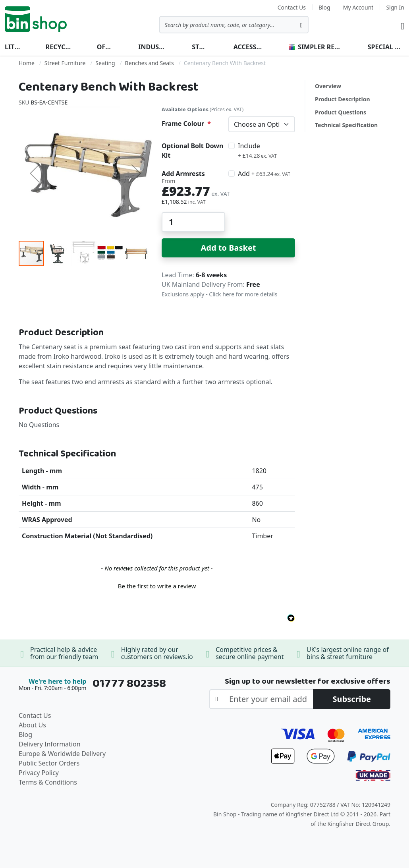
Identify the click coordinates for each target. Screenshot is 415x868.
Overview (328, 86)
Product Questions (341, 112)
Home (27, 63)
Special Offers (386, 47)
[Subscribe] (352, 699)
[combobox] (234, 25)
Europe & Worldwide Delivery (62, 754)
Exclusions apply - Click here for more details (219, 294)
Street (200, 47)
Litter (13, 47)
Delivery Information (50, 744)
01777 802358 (129, 683)
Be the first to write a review (157, 586)
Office (105, 47)
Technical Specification (346, 125)
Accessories (249, 47)
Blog (324, 7)
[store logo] (36, 19)
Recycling (59, 47)
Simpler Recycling (316, 47)
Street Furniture (65, 63)
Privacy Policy (39, 773)
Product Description (343, 99)
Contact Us (292, 7)
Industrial (152, 47)
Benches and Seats (150, 63)
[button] (35, 173)
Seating (105, 63)
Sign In (395, 7)
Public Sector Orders (49, 763)
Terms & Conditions (48, 782)
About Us (32, 725)
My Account (358, 7)
